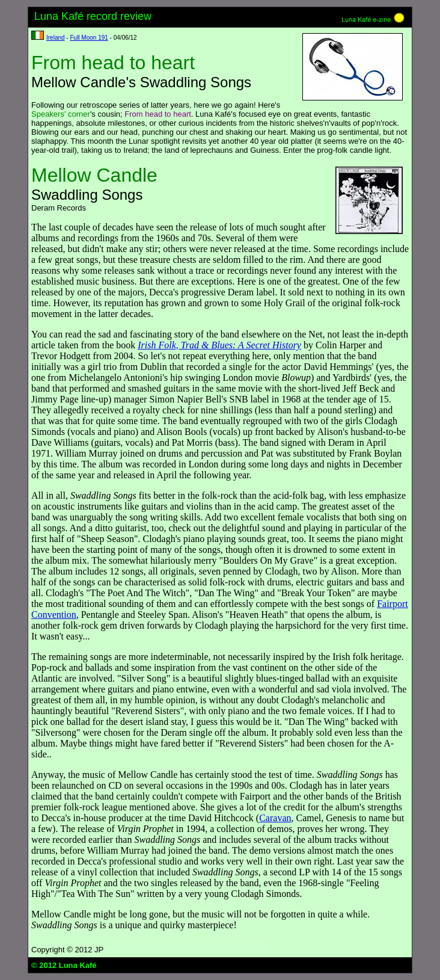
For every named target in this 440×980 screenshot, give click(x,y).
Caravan (275, 818)
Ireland (56, 38)
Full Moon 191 (89, 38)
